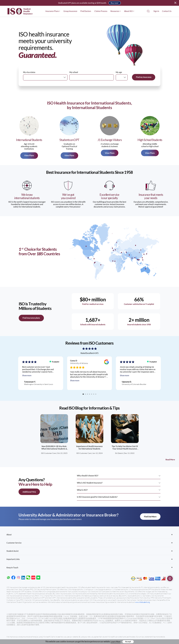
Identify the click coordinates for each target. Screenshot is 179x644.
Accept (128, 641)
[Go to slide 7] (96, 394)
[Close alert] (175, 3)
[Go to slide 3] (87, 394)
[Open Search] (148, 11)
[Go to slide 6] (94, 394)
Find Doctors (86, 11)
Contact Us (167, 11)
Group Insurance (70, 11)
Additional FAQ (29, 492)
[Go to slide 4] (89, 394)
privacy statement (146, 637)
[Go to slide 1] (83, 394)
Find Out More (150, 517)
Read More (170, 459)
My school (74, 72)
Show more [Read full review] (27, 375)
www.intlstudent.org (142, 602)
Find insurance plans (31, 318)
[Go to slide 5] (92, 394)
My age (119, 72)
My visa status (29, 72)
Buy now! (115, 3)
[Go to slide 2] (85, 394)
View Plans (29, 155)
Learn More (116, 641)
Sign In (156, 11)
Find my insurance (144, 77)
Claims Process (101, 11)
